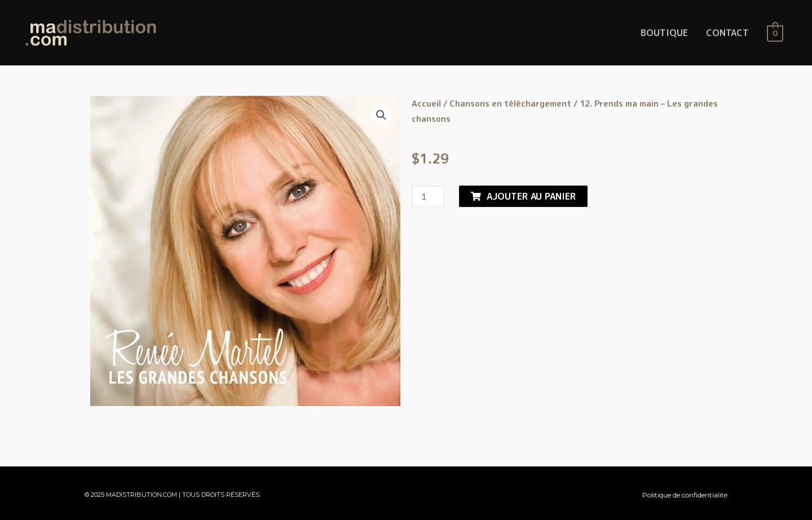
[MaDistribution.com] (91, 32)
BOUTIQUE (664, 33)
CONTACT (727, 33)
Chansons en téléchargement (510, 103)
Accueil (426, 103)
